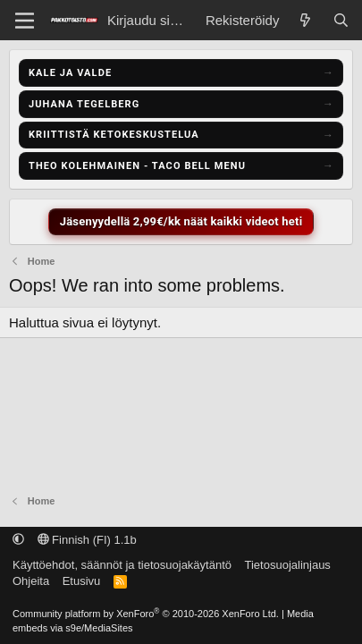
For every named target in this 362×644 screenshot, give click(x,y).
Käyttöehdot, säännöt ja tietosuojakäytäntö (122, 565)
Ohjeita (31, 581)
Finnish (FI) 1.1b (87, 540)
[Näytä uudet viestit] (305, 20)
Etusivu (82, 581)
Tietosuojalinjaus (288, 565)
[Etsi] (341, 20)
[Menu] (25, 21)
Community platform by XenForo (146, 614)
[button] (18, 540)
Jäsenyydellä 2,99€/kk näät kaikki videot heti (181, 221)
